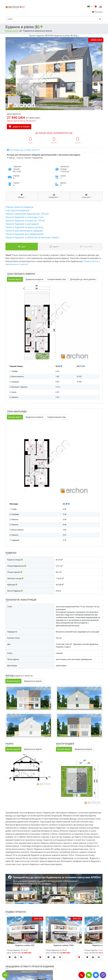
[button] (82, 975)
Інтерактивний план (57, 279)
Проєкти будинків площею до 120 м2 (25, 221)
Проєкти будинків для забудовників (24, 234)
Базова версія (12, 31)
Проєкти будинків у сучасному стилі (25, 217)
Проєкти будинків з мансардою (22, 224)
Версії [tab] (54, 247)
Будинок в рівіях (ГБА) (64, 945)
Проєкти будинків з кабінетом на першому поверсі (32, 237)
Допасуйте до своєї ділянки (83, 279)
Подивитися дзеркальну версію (37, 31)
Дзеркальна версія (34, 279)
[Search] (54, 19)
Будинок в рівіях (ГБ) (25, 945)
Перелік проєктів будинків (19, 207)
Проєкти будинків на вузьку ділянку (24, 227)
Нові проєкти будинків (17, 210)
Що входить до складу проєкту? (23, 150)
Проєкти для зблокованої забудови (24, 231)
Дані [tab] (22, 247)
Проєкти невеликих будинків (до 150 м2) (27, 214)
